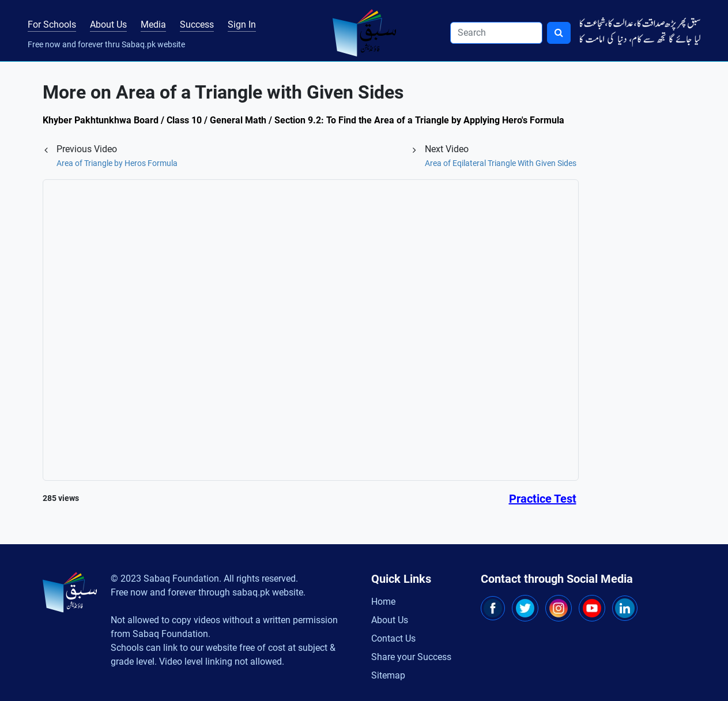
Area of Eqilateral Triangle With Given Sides (501, 163)
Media (153, 25)
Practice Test (543, 499)
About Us (108, 25)
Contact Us (393, 638)
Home (383, 602)
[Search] (496, 33)
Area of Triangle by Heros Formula (117, 163)
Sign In (242, 25)
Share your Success (411, 657)
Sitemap (388, 675)
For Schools (52, 25)
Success (197, 25)
